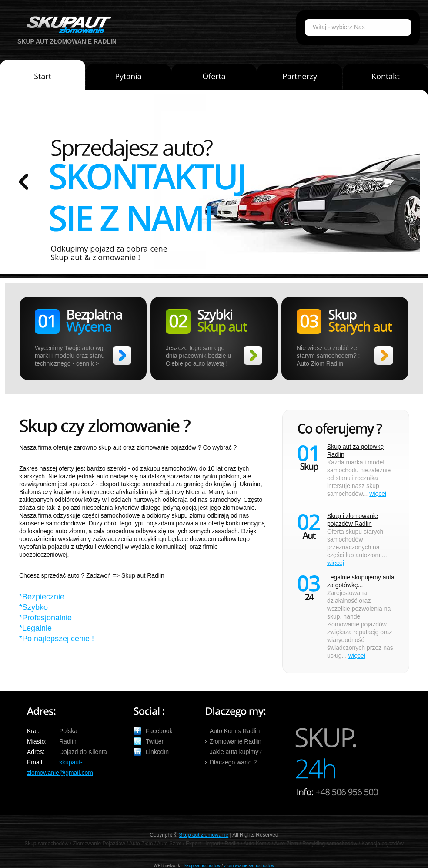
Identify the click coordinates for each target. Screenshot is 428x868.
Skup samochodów (202, 866)
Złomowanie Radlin (236, 741)
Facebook (159, 731)
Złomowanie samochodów (249, 866)
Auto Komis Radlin (235, 731)
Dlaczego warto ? (233, 762)
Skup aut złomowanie (204, 835)
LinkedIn (157, 752)
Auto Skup (66, 25)
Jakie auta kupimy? (236, 752)
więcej (378, 494)
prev (23, 182)
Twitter (155, 741)
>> (122, 355)
